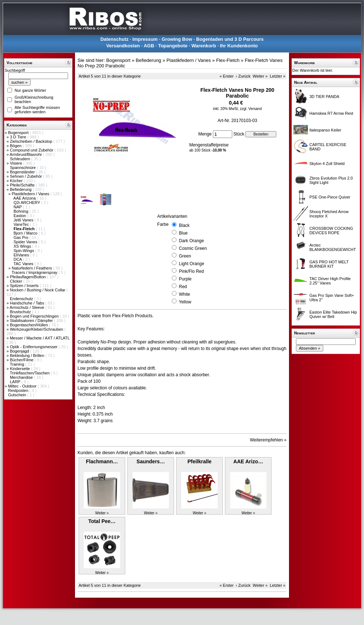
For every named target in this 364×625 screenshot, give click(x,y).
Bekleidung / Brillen (27, 355)
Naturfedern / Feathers (32, 268)
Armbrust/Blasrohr (27, 154)
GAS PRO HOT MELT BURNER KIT (329, 264)
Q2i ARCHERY (27, 203)
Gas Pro (21, 237)
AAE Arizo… (248, 461)
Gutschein (18, 395)
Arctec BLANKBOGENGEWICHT (333, 247)
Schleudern (21, 159)
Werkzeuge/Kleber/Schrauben (37, 329)
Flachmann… (102, 461)
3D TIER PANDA (324, 97)
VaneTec (22, 224)
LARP (16, 382)
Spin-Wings (24, 251)
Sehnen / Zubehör (26, 176)
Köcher (17, 181)
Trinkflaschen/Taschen (30, 373)
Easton (20, 216)
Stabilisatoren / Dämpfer (32, 321)
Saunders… (151, 461)
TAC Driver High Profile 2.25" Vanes (330, 281)
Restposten (19, 390)
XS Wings (23, 246)
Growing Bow (177, 39)
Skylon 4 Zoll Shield (327, 164)
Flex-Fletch (228, 60)
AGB (149, 46)
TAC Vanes (24, 264)
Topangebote (173, 46)
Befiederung (21, 189)
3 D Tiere (19, 137)
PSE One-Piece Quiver (330, 197)
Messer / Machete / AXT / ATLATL (40, 338)
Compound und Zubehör (32, 150)
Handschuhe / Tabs (27, 303)
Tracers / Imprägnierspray (35, 272)
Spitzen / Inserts (25, 286)
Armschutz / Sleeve (28, 307)
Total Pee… (102, 521)
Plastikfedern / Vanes (31, 194)
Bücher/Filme (22, 360)
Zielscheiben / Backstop (31, 141)
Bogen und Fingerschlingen (35, 316)
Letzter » (278, 76)
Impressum (145, 39)
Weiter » (260, 76)
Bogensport (19, 133)
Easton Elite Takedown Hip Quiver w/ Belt (333, 314)
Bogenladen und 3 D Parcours (230, 39)
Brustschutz (21, 312)
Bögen (16, 146)
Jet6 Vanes (24, 220)
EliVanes (22, 255)
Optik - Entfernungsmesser (34, 347)
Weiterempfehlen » (268, 440)
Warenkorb (204, 46)
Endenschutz (22, 299)
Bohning (21, 211)
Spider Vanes (26, 242)
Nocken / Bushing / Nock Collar (38, 290)
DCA (18, 259)
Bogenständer (23, 172)
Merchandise (22, 377)
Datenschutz (114, 39)
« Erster (227, 76)
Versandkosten (123, 46)
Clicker (17, 281)
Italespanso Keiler (325, 130)
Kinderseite (20, 369)
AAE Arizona (25, 198)
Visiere (16, 163)
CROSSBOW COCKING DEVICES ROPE (331, 231)
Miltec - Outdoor (23, 386)
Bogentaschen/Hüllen (29, 325)
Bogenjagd (20, 351)
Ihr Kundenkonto (239, 46)
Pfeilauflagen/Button (28, 277)
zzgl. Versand (251, 109)
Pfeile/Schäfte (23, 185)
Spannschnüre (23, 168)
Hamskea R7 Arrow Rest (331, 113)
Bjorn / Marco (26, 233)
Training (17, 364)
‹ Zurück (243, 76)
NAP (18, 207)
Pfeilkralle (199, 461)
